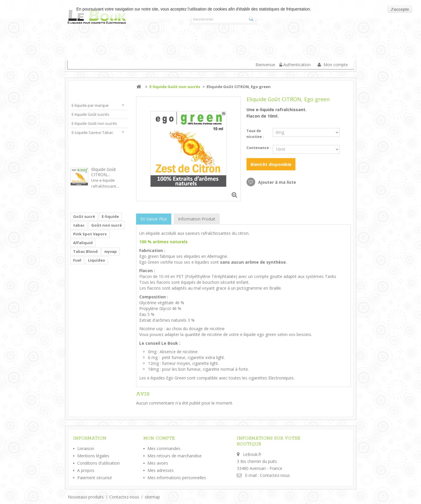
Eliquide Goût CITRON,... (104, 172)
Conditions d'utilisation (98, 463)
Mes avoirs (158, 463)
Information (90, 438)
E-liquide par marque (129, 42)
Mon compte (336, 65)
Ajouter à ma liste (276, 182)
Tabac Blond (85, 251)
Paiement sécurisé (95, 478)
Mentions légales (93, 456)
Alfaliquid (83, 243)
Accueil (80, 42)
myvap (111, 251)
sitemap (152, 497)
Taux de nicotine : (256, 134)
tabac (79, 225)
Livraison (86, 448)
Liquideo (97, 260)
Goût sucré (84, 216)
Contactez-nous (275, 475)
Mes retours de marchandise (175, 456)
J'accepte (400, 9)
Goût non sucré (106, 225)
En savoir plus (154, 219)
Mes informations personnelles (177, 478)
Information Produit (197, 219)
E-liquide (110, 216)
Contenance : (259, 148)
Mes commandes (164, 448)
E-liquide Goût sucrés (198, 42)
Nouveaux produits (86, 497)
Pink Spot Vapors (90, 234)
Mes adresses (161, 470)
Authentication (297, 65)
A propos (86, 470)
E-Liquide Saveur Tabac (100, 57)
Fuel (77, 260)
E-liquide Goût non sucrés (275, 42)
